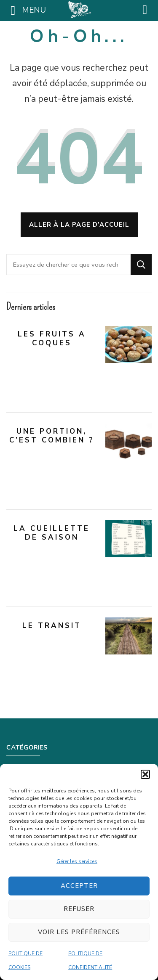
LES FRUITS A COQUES (52, 339)
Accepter (79, 886)
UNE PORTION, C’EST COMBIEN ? (52, 436)
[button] (145, 774)
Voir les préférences (79, 932)
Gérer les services (77, 861)
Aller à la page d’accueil (79, 225)
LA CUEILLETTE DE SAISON (52, 533)
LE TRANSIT (52, 626)
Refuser (79, 909)
